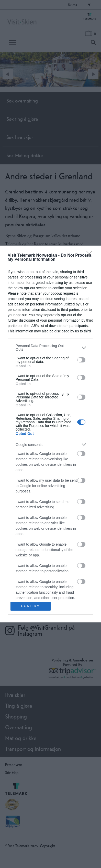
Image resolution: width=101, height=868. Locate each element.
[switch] (81, 360)
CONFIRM (31, 606)
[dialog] (50, 434)
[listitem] (50, 348)
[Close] (91, 256)
